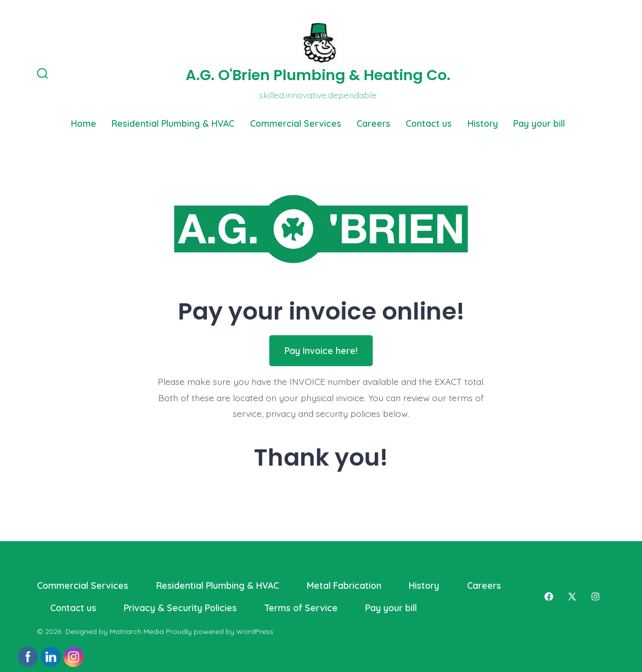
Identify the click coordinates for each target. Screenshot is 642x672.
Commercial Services (296, 123)
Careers (373, 123)
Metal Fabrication (344, 585)
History (483, 123)
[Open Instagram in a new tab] (595, 596)
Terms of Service (301, 608)
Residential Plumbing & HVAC (173, 123)
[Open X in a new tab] (572, 596)
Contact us (429, 123)
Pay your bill (539, 123)
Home (84, 123)
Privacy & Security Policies (180, 608)
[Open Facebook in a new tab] (549, 596)
